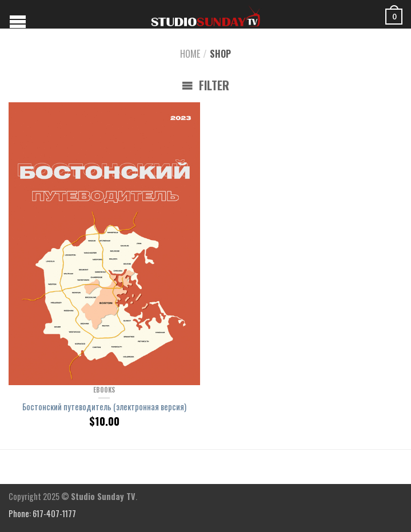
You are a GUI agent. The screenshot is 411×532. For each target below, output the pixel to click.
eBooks (104, 390)
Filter (205, 85)
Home (190, 54)
